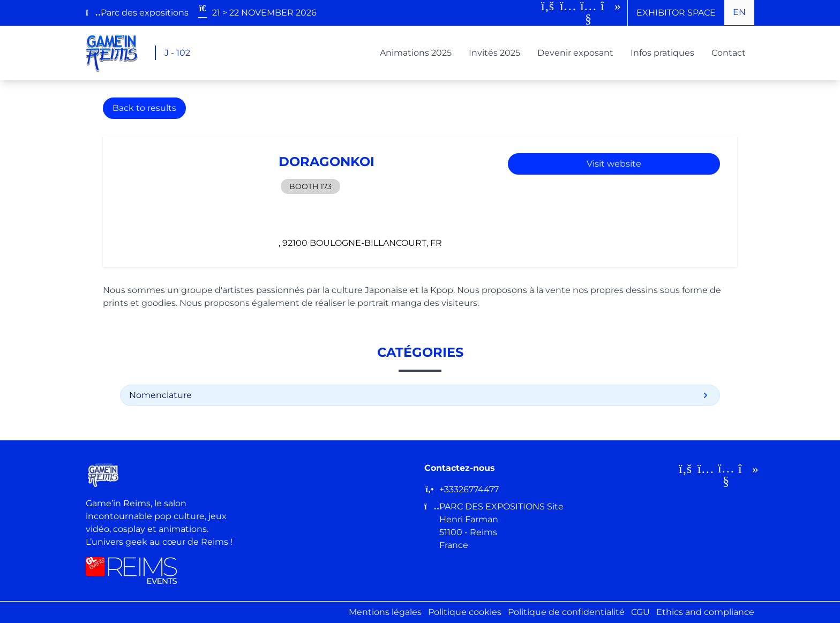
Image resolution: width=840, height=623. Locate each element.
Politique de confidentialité (566, 612)
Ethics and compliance (705, 612)
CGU (640, 612)
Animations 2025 (416, 53)
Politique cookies (465, 612)
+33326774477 (469, 489)
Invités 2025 (494, 53)
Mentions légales (385, 612)
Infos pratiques (662, 53)
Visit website (614, 164)
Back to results (144, 108)
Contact (729, 53)
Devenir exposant (575, 53)
